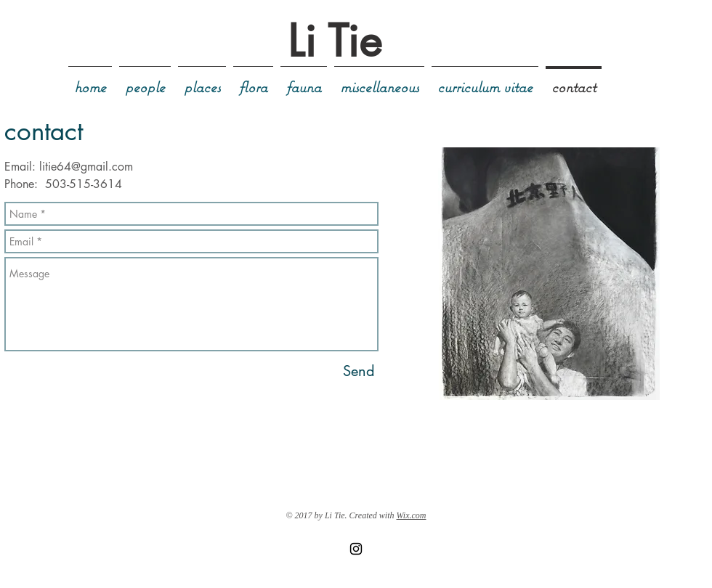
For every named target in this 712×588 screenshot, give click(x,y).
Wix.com (412, 515)
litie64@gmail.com (86, 167)
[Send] (359, 371)
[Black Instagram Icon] (356, 549)
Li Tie (335, 41)
